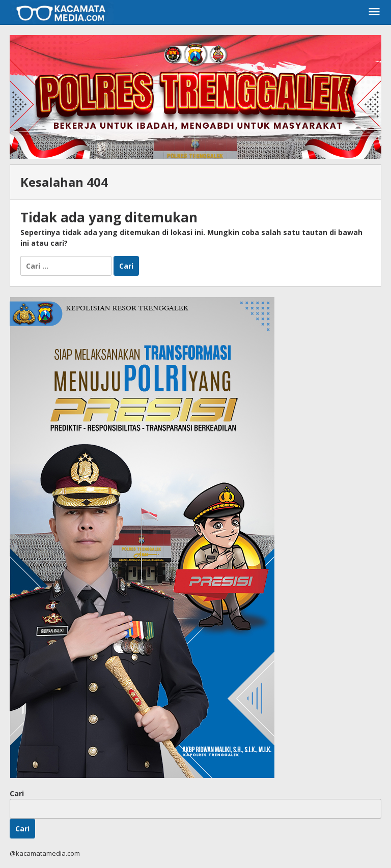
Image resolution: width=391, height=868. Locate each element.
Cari (17, 793)
